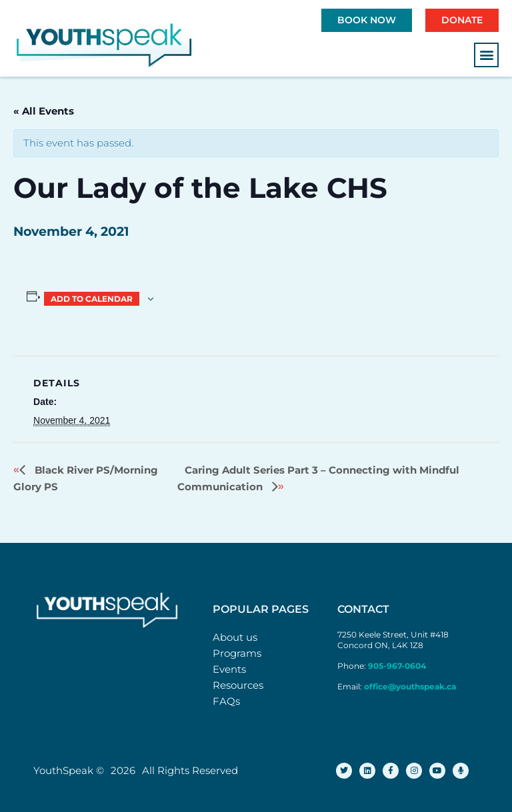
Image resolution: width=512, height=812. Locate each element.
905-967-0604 (398, 666)
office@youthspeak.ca (410, 686)
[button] (486, 55)
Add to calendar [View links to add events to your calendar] (92, 299)
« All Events (44, 111)
